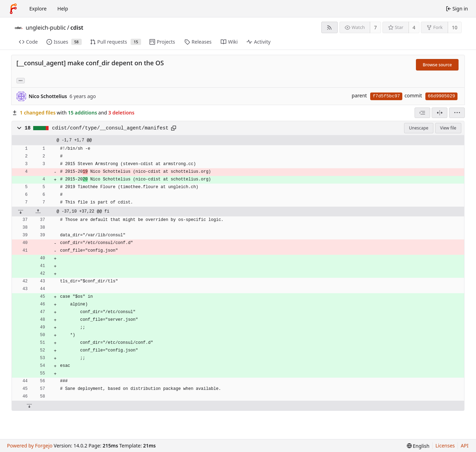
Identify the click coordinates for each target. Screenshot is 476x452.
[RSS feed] (329, 27)
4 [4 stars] (414, 27)
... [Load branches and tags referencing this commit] (21, 80)
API (464, 446)
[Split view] (440, 113)
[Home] (13, 9)
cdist (77, 28)
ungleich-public (46, 28)
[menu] (457, 113)
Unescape (419, 128)
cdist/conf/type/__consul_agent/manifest (110, 128)
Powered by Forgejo (30, 446)
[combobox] (422, 113)
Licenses (445, 446)
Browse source (437, 65)
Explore (38, 9)
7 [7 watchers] (375, 27)
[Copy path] (174, 128)
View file (448, 128)
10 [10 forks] (455, 27)
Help (63, 9)
